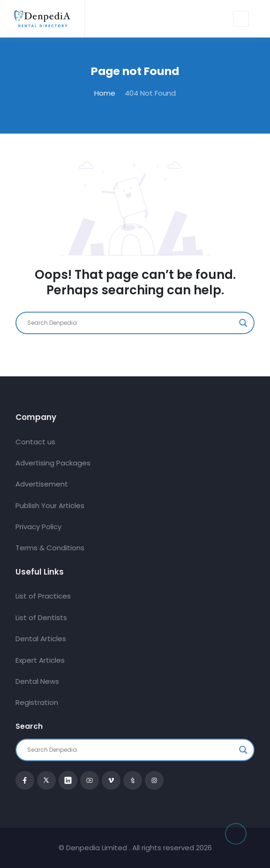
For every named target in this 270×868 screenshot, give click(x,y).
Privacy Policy (38, 527)
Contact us (35, 442)
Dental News (37, 681)
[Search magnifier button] (243, 323)
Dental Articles (41, 639)
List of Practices (43, 596)
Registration (37, 702)
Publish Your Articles (50, 505)
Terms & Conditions (50, 548)
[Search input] (131, 323)
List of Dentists (41, 617)
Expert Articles (40, 660)
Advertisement (42, 484)
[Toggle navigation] (241, 19)
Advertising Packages (53, 463)
